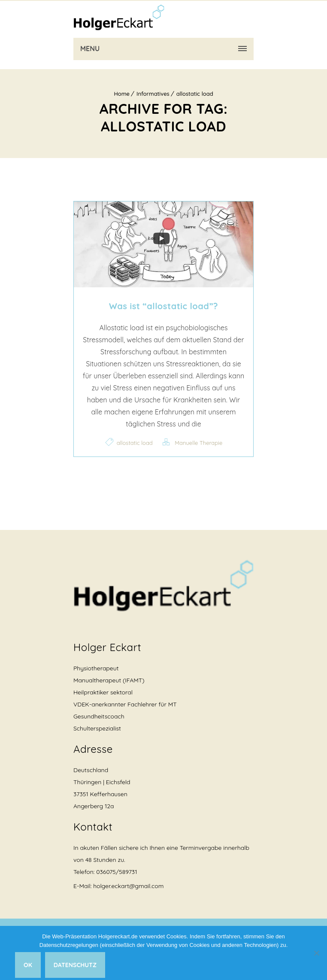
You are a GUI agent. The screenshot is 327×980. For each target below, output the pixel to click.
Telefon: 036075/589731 (105, 872)
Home (122, 94)
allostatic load (195, 94)
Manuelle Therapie (198, 443)
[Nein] (316, 953)
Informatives (153, 94)
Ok (28, 965)
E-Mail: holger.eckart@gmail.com (118, 886)
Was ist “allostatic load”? (163, 306)
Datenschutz (75, 965)
